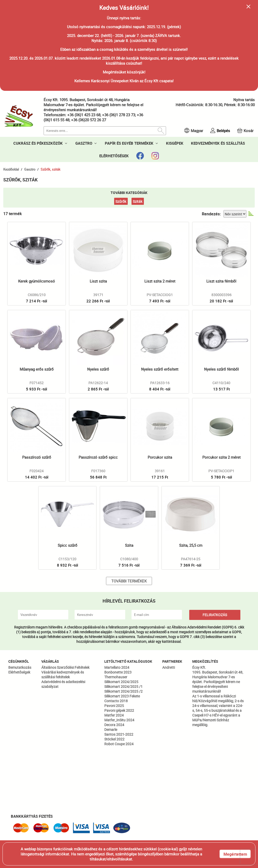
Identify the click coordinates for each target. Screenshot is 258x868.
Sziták (138, 201)
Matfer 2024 (114, 715)
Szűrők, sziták (51, 169)
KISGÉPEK (175, 143)
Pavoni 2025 (114, 706)
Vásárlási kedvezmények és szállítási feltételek (63, 675)
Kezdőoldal (11, 169)
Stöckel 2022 (114, 739)
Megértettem (235, 854)
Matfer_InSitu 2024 (119, 720)
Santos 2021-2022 (119, 734)
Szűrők (121, 201)
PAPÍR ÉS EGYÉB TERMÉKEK (129, 143)
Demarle (111, 729)
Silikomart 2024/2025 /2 (123, 691)
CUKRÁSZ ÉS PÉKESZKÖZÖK (38, 143)
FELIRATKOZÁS (215, 615)
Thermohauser (116, 677)
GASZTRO (84, 143)
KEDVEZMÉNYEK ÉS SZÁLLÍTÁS (218, 143)
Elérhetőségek (19, 672)
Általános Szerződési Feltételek (65, 667)
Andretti (169, 667)
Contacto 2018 (116, 701)
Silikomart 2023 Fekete (122, 696)
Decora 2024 (114, 725)
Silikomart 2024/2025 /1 (123, 686)
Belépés (223, 131)
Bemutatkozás (20, 667)
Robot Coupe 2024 (119, 744)
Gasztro (30, 169)
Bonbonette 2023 (118, 672)
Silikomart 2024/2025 (121, 682)
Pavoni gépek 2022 (119, 710)
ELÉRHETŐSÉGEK (114, 156)
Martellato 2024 (117, 667)
